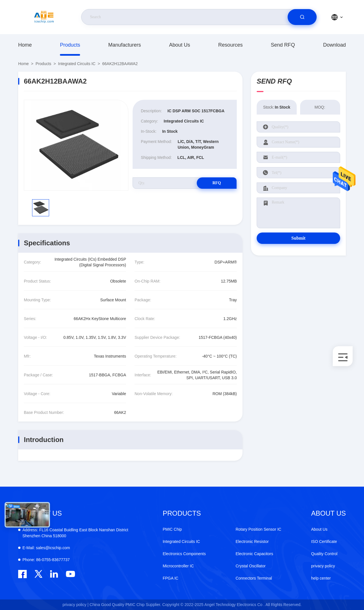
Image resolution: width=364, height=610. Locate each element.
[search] (302, 17)
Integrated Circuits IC (77, 64)
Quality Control (324, 554)
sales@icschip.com (46, 548)
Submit (298, 238)
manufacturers (125, 45)
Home (25, 45)
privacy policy (323, 566)
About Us (179, 45)
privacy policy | (76, 605)
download (334, 45)
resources (231, 45)
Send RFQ (283, 45)
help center (321, 578)
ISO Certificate (324, 541)
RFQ (217, 183)
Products (70, 45)
